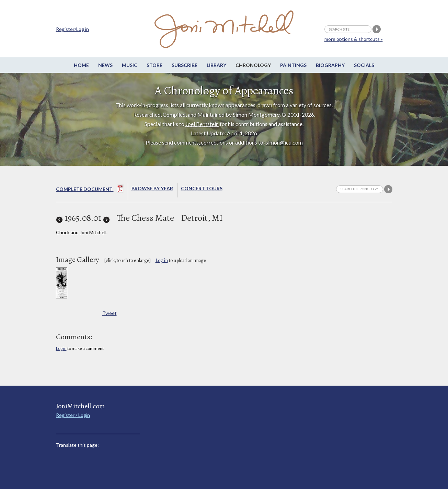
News (105, 65)
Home (81, 65)
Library (216, 65)
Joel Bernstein (202, 124)
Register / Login (73, 415)
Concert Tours (202, 188)
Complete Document (90, 190)
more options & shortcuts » (354, 39)
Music (130, 65)
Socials (364, 65)
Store (154, 65)
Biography (330, 65)
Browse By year (152, 188)
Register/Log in (72, 29)
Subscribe (185, 65)
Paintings (293, 65)
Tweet (110, 313)
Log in (162, 260)
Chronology (253, 65)
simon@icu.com (284, 142)
